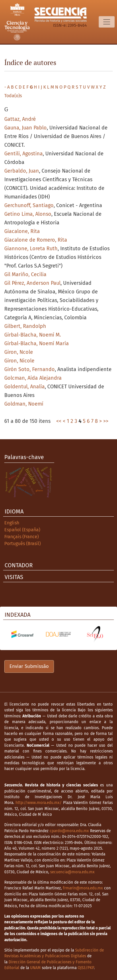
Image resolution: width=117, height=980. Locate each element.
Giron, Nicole (19, 361)
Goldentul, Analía (25, 387)
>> (106, 421)
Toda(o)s (13, 96)
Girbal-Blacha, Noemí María (37, 343)
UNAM (35, 968)
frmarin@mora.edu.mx (83, 888)
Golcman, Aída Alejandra (33, 378)
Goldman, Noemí (24, 404)
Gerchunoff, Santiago (29, 205)
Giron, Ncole (19, 352)
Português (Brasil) (23, 544)
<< (59, 421)
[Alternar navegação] (107, 22)
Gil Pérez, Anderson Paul (32, 283)
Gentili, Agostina (24, 154)
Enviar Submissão (29, 666)
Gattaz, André (20, 119)
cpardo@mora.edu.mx (69, 831)
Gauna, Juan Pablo (26, 128)
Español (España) (22, 530)
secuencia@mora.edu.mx (72, 872)
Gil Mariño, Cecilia (25, 274)
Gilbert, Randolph (25, 326)
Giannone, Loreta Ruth (31, 249)
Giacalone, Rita (22, 231)
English (12, 523)
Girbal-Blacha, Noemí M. (33, 335)
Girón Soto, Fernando (30, 369)
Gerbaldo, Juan (22, 171)
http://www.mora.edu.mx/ (39, 803)
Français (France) (22, 537)
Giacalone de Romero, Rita (36, 240)
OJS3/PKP (86, 968)
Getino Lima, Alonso (28, 214)
